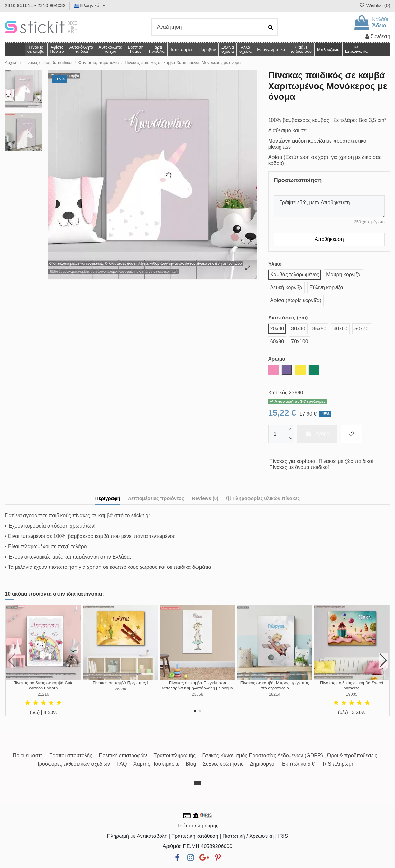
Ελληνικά (90, 5)
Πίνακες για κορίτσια (292, 461)
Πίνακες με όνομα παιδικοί (299, 467)
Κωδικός (278, 393)
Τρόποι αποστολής (71, 756)
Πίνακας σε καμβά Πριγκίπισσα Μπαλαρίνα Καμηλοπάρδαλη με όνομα (197, 685)
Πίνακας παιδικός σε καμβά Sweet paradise (352, 685)
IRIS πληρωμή (338, 764)
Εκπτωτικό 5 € (298, 764)
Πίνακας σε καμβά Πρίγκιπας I (120, 683)
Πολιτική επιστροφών (123, 756)
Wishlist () (374, 5)
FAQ (122, 764)
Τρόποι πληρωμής (175, 756)
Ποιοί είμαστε (28, 756)
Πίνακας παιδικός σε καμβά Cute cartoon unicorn (43, 685)
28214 (275, 694)
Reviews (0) (205, 498)
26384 (121, 689)
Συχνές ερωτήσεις (223, 764)
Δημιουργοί (263, 764)
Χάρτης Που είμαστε (156, 764)
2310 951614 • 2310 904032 (35, 5)
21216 (43, 694)
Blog (191, 764)
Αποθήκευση (329, 239)
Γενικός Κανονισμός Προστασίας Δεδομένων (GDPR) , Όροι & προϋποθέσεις (290, 756)
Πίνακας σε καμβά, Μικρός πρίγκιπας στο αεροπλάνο (275, 685)
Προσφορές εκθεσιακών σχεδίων (73, 764)
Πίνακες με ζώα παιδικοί (346, 461)
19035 (352, 694)
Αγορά (317, 434)
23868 (197, 694)
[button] (245, 49)
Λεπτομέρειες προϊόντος (156, 498)
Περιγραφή (108, 498)
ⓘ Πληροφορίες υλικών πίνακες (263, 498)
